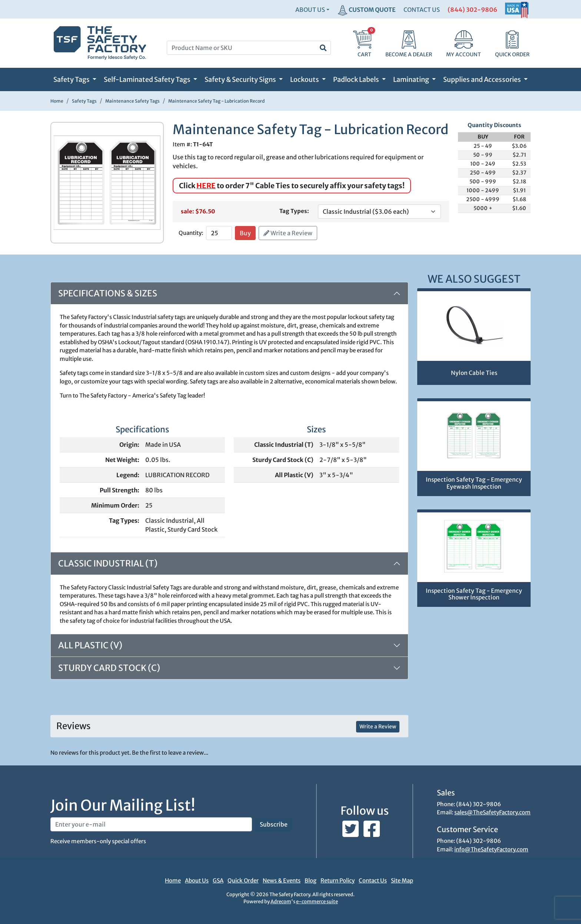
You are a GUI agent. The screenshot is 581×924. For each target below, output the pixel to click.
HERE (206, 186)
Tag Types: (294, 211)
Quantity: (191, 233)
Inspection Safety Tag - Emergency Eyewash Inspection (474, 483)
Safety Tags (72, 79)
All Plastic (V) (90, 645)
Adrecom (281, 902)
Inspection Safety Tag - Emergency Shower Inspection (474, 594)
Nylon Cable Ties (474, 373)
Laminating (412, 79)
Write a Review (288, 233)
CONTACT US (422, 10)
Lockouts (305, 79)
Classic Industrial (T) (108, 563)
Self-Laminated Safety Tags (148, 79)
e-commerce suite (317, 902)
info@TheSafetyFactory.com (491, 849)
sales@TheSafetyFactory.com (492, 812)
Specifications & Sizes (108, 293)
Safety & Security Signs (241, 79)
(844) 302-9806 (472, 10)
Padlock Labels (357, 79)
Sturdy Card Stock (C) (109, 668)
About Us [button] (310, 10)
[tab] (229, 645)
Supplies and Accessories (483, 79)
